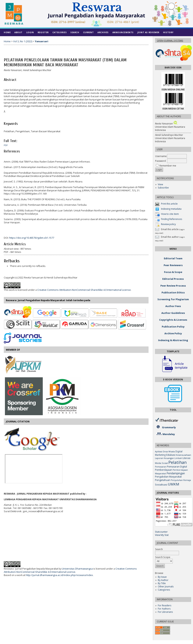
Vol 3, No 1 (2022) (23, 41)
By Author (163, 580)
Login (30, 32)
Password (160, 161)
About (18, 32)
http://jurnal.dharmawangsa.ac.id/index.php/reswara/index (59, 575)
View (160, 184)
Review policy (168, 224)
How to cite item (170, 214)
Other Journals (166, 587)
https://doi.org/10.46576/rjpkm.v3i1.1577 (32, 238)
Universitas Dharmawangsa (77, 569)
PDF (6, 145)
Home (7, 32)
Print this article (169, 204)
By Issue (162, 577)
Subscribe (163, 188)
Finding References (172, 219)
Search (75, 32)
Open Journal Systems (170, 40)
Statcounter (161, 532)
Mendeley (169, 434)
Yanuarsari (42, 41)
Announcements (123, 32)
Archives (103, 32)
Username (161, 156)
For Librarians (165, 612)
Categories (164, 590)
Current (88, 32)
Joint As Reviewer (148, 32)
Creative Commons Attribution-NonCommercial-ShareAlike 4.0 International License (84, 290)
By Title (162, 583)
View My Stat (162, 535)
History (168, 32)
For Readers (165, 605)
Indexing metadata (171, 209)
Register (43, 32)
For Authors (164, 609)
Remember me (168, 166)
